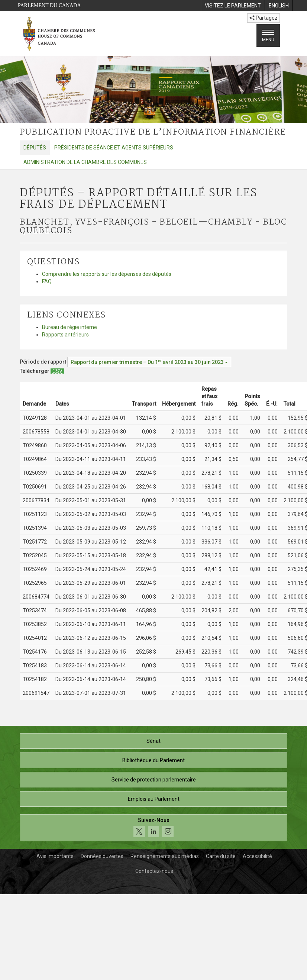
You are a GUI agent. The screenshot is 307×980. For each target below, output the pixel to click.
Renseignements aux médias (165, 856)
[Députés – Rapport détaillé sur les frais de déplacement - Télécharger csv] (57, 371)
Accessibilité (257, 856)
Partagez (264, 18)
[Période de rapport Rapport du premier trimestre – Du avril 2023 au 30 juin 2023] (149, 362)
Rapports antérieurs (65, 335)
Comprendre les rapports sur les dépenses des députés (107, 274)
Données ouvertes (102, 856)
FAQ (47, 281)
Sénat (153, 741)
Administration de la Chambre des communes (85, 162)
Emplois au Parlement (154, 799)
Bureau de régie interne (70, 327)
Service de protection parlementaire (154, 780)
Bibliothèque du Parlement (153, 760)
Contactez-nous (154, 871)
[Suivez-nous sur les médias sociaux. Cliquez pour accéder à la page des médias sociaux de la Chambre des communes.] (153, 828)
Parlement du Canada (49, 5)
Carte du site (221, 856)
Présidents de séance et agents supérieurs (114, 148)
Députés (35, 148)
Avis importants (55, 856)
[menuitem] (233, 6)
